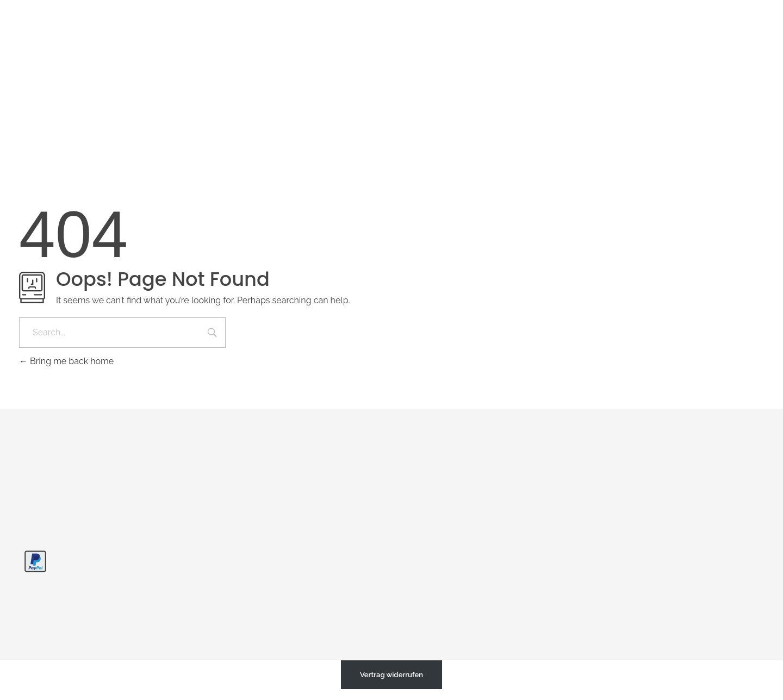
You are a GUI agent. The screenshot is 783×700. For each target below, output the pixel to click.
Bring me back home (66, 361)
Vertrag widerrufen (391, 675)
